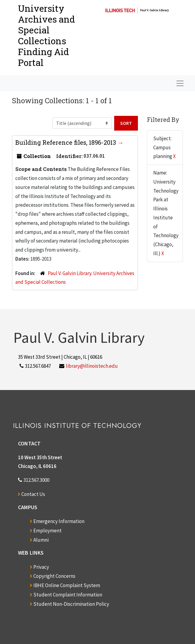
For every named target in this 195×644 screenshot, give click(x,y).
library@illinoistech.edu (92, 366)
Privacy (41, 567)
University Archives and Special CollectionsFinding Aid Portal (47, 35)
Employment (47, 531)
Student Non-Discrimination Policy (71, 604)
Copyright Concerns (54, 576)
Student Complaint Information (68, 595)
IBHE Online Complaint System (67, 585)
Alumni (41, 540)
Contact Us (33, 494)
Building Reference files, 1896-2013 (66, 142)
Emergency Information (59, 521)
